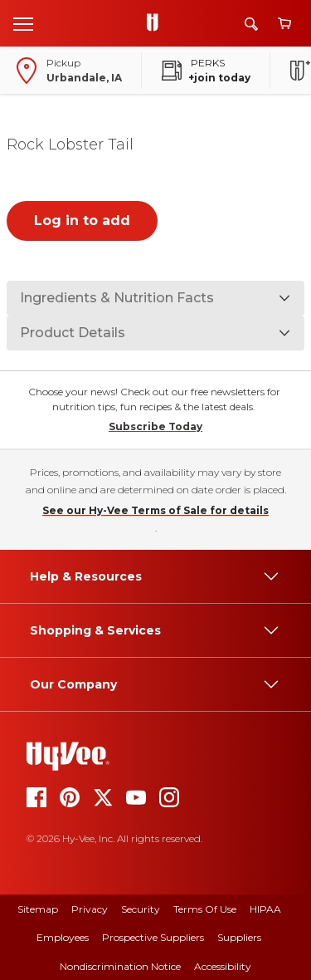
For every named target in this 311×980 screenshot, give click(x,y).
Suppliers (239, 937)
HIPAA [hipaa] (265, 909)
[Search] (251, 24)
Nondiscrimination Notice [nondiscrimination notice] (120, 966)
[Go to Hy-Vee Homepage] (157, 23)
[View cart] (284, 24)
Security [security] (141, 909)
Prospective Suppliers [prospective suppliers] (153, 937)
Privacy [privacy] (90, 909)
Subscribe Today (155, 426)
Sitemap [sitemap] (38, 909)
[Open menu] (23, 23)
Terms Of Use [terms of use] (205, 909)
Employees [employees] (63, 937)
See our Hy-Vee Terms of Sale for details (155, 510)
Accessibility (223, 966)
